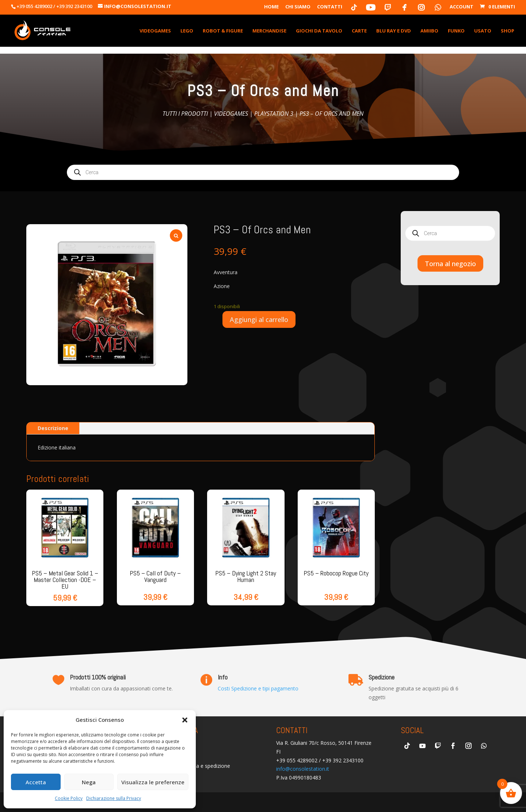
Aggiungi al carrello (259, 319)
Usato (483, 31)
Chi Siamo (298, 7)
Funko (456, 31)
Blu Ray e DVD (394, 31)
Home (271, 7)
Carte (359, 31)
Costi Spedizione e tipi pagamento (258, 688)
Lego (187, 31)
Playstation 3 (274, 114)
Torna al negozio (450, 264)
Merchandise (269, 31)
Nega (89, 782)
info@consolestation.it (303, 769)
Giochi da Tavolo (319, 31)
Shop (508, 31)
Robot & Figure (223, 31)
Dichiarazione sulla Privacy (114, 798)
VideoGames (155, 31)
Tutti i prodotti (185, 114)
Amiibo (429, 31)
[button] (185, 720)
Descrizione (53, 428)
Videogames (231, 114)
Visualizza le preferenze (153, 782)
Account (462, 7)
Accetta (36, 782)
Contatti (330, 7)
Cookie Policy (69, 798)
